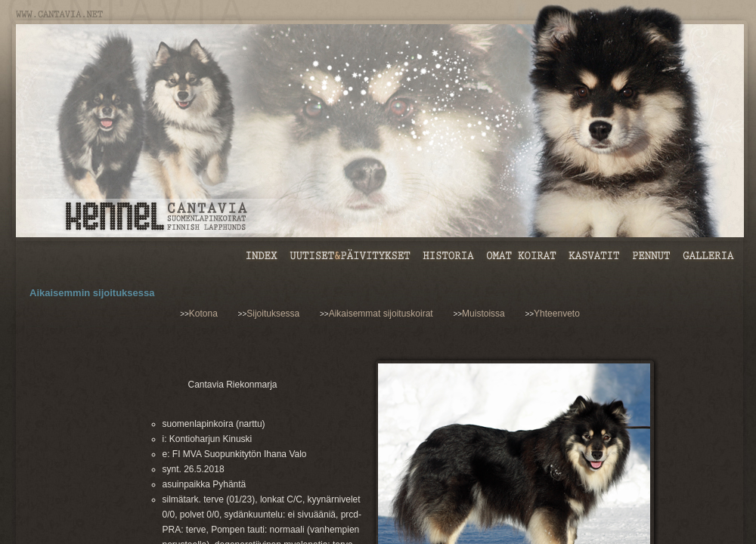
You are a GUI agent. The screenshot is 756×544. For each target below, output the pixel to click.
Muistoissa (483, 314)
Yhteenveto (557, 314)
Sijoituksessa (273, 314)
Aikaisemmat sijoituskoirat (381, 314)
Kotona (203, 314)
